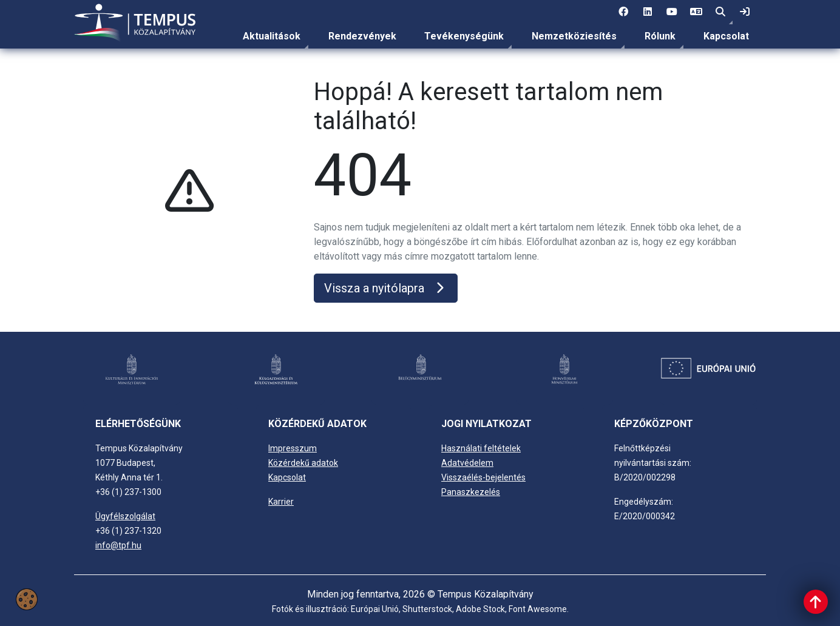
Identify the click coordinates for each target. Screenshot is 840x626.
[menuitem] (272, 36)
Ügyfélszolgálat (125, 516)
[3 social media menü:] (672, 12)
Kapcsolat (726, 36)
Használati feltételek (481, 448)
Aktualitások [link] (272, 36)
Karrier (281, 502)
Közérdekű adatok (303, 463)
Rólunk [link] (660, 36)
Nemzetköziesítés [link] (574, 36)
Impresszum (293, 448)
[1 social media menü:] (623, 12)
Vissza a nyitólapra (386, 288)
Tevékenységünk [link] (464, 36)
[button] (720, 12)
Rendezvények (362, 36)
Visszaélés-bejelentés (483, 477)
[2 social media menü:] (648, 12)
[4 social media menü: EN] (696, 12)
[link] (745, 12)
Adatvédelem (467, 463)
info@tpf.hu (118, 545)
